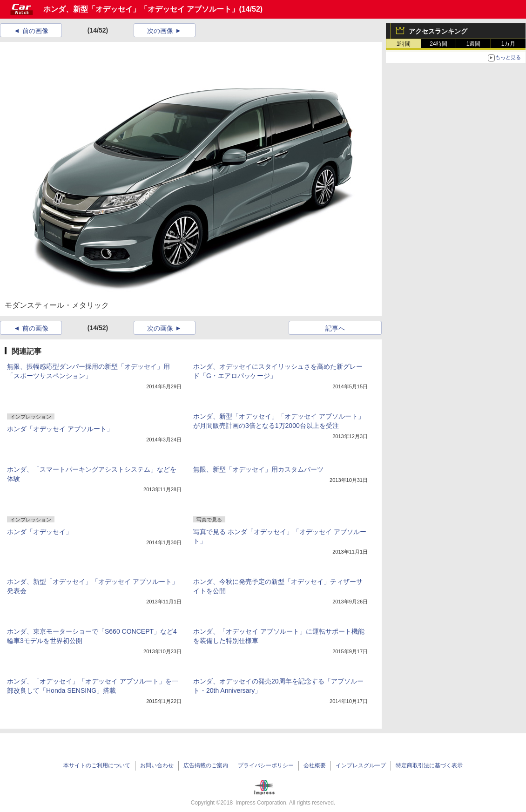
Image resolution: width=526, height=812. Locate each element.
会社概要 (315, 765)
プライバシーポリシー (266, 765)
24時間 (438, 44)
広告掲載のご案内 (206, 765)
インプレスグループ (361, 765)
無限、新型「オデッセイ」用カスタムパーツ (258, 469)
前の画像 (35, 31)
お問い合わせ (157, 765)
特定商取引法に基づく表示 (429, 765)
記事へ (335, 328)
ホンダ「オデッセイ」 (40, 532)
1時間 (404, 44)
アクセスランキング (438, 31)
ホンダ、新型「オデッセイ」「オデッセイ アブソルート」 (141, 9)
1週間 (474, 44)
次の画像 (160, 31)
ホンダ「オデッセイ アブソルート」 (60, 429)
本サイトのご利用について (97, 765)
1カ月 (509, 44)
